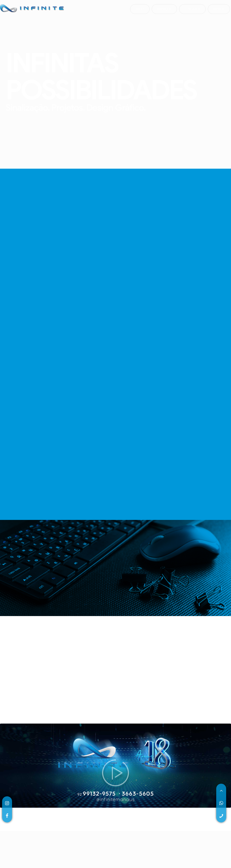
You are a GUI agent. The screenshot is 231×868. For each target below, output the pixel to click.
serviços (164, 9)
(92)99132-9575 (18, 828)
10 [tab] (125, 758)
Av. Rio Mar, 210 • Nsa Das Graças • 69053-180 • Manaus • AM (165, 828)
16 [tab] (163, 758)
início (140, 9)
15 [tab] (157, 758)
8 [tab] (112, 758)
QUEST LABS (194, 844)
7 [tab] (106, 758)
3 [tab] (81, 758)
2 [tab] (74, 758)
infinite (219, 9)
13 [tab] (144, 758)
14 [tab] (150, 758)
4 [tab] (87, 758)
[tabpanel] (21, 737)
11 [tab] (131, 758)
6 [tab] (100, 758)
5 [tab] (93, 758)
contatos (192, 9)
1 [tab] (68, 758)
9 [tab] (119, 758)
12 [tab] (138, 758)
